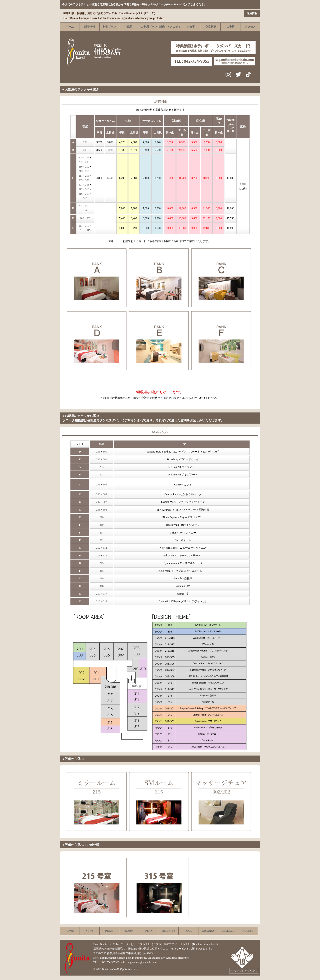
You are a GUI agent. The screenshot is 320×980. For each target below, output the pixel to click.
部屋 (129, 27)
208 (87, 162)
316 (80, 194)
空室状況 (211, 27)
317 (87, 194)
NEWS (89, 931)
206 (87, 158)
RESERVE (228, 931)
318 (85, 198)
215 (87, 206)
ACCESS (248, 931)
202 (82, 218)
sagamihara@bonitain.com (142, 962)
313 (87, 189)
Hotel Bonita (109, 969)
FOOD (189, 931)
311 (82, 230)
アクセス (250, 27)
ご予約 (230, 27)
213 (80, 171)
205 (80, 158)
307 (80, 185)
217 (80, 176)
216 (87, 171)
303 (85, 150)
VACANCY (208, 931)
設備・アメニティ (170, 27)
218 (87, 176)
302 (88, 218)
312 (80, 189)
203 (85, 142)
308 (87, 185)
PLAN (149, 931)
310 (87, 226)
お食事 (191, 27)
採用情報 (252, 13)
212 (87, 167)
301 (85, 210)
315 (88, 230)
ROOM (129, 931)
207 (80, 162)
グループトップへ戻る (244, 971)
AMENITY (169, 931)
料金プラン (109, 27)
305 (80, 180)
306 (87, 180)
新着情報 (90, 27)
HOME (70, 931)
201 (80, 206)
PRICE (109, 931)
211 (81, 226)
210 (80, 167)
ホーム (70, 27)
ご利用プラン (149, 27)
